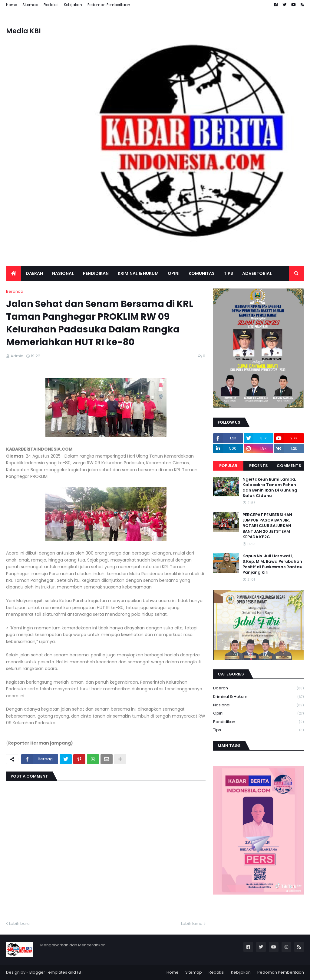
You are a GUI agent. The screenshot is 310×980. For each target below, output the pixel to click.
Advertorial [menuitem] (257, 273)
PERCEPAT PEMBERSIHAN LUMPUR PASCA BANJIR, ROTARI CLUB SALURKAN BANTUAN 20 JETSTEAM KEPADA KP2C (267, 526)
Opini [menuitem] (174, 273)
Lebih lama (192, 923)
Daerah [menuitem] (34, 273)
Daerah (259, 688)
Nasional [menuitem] (63, 273)
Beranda (15, 291)
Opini (259, 713)
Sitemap (30, 5)
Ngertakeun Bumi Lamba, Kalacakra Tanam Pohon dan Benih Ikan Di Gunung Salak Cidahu (270, 488)
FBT (80, 972)
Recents (259, 466)
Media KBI (23, 31)
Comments (289, 466)
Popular (228, 466)
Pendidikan (259, 722)
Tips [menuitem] (228, 273)
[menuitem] (14, 273)
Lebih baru (19, 923)
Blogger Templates (48, 972)
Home (12, 5)
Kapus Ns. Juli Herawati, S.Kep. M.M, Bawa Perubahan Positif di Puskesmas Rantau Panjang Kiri (272, 564)
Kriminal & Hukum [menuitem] (138, 273)
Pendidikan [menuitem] (96, 273)
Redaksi (51, 5)
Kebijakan (73, 5)
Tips (259, 730)
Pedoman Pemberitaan (109, 5)
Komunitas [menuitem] (202, 273)
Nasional (259, 705)
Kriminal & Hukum (259, 697)
